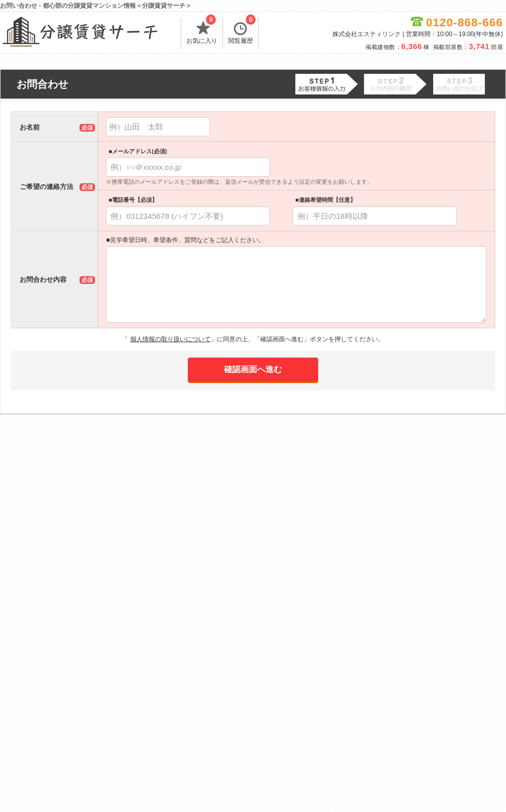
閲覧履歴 (242, 31)
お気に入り (202, 31)
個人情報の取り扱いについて (170, 339)
